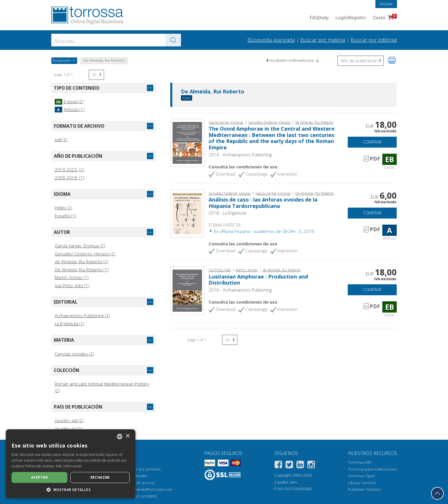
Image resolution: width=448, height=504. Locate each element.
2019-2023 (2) (70, 170)
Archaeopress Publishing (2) (82, 315)
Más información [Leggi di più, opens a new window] (69, 466)
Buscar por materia (323, 40)
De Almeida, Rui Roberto (213, 92)
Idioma (386, 4)
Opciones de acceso (136, 483)
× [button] (127, 436)
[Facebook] (278, 466)
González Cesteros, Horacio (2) (85, 254)
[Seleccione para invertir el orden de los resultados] (361, 61)
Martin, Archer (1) (72, 277)
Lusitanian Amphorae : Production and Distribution (258, 280)
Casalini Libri (286, 482)
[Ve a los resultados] (173, 40)
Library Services (362, 483)
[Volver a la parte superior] (437, 493)
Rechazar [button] (100, 477)
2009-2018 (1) (70, 178)
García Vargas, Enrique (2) (80, 246)
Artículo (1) (70, 109)
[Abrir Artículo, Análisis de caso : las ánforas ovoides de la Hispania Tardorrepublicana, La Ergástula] (187, 213)
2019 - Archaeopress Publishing (240, 155)
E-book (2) (69, 101)
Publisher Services (364, 489)
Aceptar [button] (39, 477)
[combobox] (116, 40)
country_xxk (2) (69, 420)
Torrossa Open (362, 476)
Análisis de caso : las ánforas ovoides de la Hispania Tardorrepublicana (263, 203)
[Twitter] (289, 466)
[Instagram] (311, 466)
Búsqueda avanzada (271, 40)
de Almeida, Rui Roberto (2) (82, 262)
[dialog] (71, 464)
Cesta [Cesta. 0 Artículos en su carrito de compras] (384, 18)
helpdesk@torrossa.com (151, 489)
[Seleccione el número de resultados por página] (96, 75)
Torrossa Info (360, 462)
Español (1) (66, 216)
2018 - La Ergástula (227, 213)
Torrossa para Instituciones (372, 469)
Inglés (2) (64, 208)
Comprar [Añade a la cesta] (372, 142)
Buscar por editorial (374, 40)
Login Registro (351, 18)
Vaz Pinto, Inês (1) (72, 285)
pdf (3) (61, 140)
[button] (317, 60)
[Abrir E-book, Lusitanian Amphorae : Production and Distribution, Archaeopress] (187, 290)
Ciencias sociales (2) (74, 354)
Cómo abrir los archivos (139, 469)
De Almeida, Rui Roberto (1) (82, 270)
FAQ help (319, 18)
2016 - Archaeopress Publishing (240, 290)
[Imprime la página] (392, 60)
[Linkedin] (300, 466)
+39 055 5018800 (141, 496)
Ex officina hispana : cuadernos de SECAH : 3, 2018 (261, 231)
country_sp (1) (69, 428)
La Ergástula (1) (70, 324)
